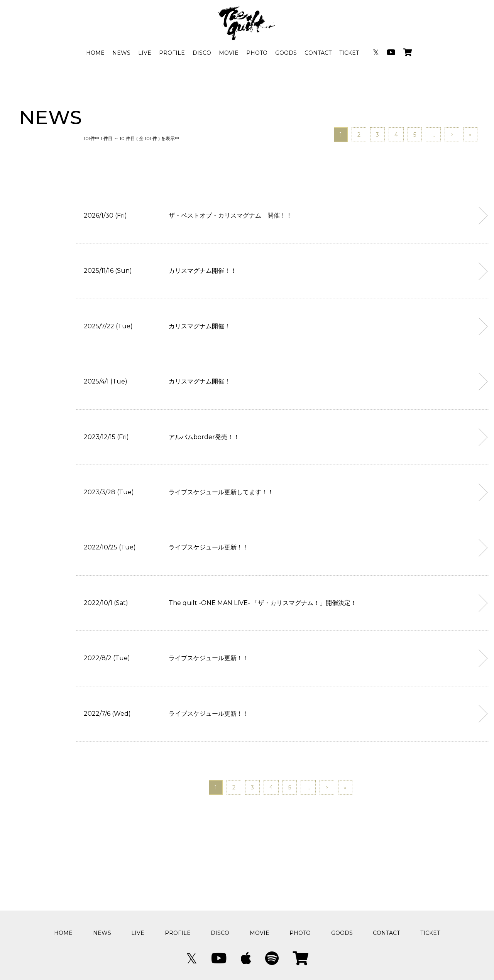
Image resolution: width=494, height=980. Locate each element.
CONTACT (318, 53)
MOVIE (229, 53)
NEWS (121, 53)
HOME (95, 53)
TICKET (349, 53)
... (433, 135)
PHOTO (257, 53)
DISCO (202, 53)
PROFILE (172, 53)
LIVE (145, 53)
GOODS (286, 53)
